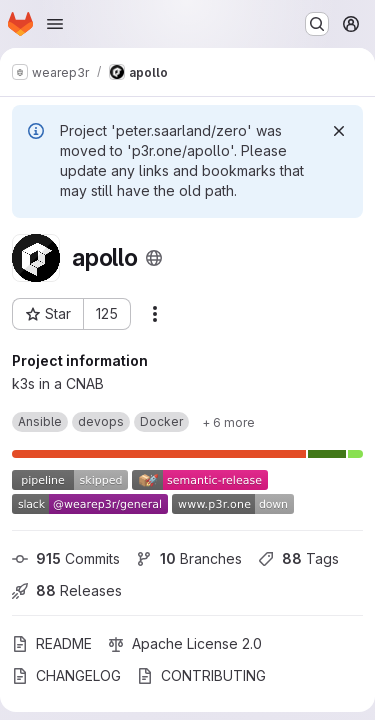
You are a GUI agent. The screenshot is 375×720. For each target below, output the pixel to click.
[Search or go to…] (317, 24)
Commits (66, 558)
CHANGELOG (66, 675)
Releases (67, 590)
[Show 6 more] (228, 422)
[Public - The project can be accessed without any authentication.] (154, 258)
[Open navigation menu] (55, 24)
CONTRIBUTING (201, 675)
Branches (189, 558)
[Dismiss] (339, 131)
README (52, 643)
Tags (298, 558)
